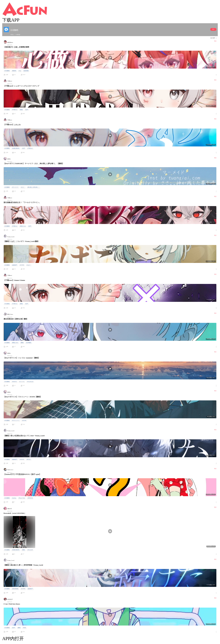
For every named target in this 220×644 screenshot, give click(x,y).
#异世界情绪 (15, 589)
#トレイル (22, 382)
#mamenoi (14, 382)
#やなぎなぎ (30, 382)
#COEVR (22, 459)
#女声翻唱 (29, 343)
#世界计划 (30, 498)
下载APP (11, 20)
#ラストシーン (16, 421)
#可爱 (24, 628)
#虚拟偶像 (26, 71)
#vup (20, 71)
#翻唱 (21, 110)
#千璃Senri (15, 110)
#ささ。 (23, 187)
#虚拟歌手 (15, 265)
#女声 (27, 110)
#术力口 (29, 459)
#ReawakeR (30, 550)
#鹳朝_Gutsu (23, 226)
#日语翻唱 (7, 71)
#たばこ (29, 265)
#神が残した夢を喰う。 (33, 187)
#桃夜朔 (14, 71)
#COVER (22, 265)
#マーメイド (15, 187)
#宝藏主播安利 (16, 148)
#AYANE (24, 421)
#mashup (14, 498)
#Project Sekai (22, 498)
